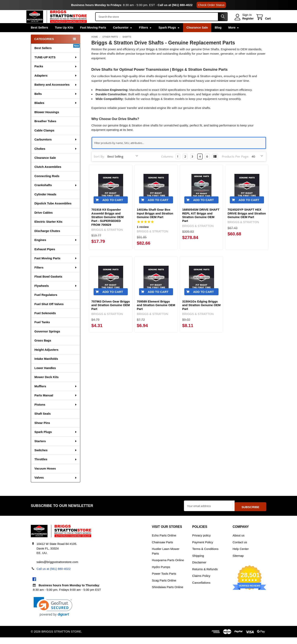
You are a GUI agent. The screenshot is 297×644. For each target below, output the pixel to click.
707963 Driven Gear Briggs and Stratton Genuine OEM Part (111, 314)
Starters (56, 450)
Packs (56, 75)
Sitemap (238, 562)
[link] (53, 613)
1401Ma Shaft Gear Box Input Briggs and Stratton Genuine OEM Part (155, 222)
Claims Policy (201, 582)
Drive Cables (44, 221)
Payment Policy (203, 549)
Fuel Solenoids (45, 321)
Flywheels (56, 294)
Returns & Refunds (205, 576)
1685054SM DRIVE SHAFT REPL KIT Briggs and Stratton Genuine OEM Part (201, 224)
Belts (56, 102)
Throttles (56, 468)
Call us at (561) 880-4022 (175, 5)
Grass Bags (43, 349)
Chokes (56, 157)
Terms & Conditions (205, 555)
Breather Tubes (45, 130)
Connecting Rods (47, 184)
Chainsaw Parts (162, 549)
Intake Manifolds (46, 367)
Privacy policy (201, 542)
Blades (56, 111)
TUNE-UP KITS (56, 66)
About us (239, 542)
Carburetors (56, 148)
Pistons (56, 413)
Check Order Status (211, 5)
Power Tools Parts (164, 580)
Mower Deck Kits (46, 385)
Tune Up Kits (64, 36)
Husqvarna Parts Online (168, 567)
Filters (145, 36)
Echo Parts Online (164, 542)
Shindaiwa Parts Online (168, 594)
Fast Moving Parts (93, 36)
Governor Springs (47, 340)
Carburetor (123, 36)
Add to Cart (113, 208)
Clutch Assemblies (48, 175)
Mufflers (56, 395)
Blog (218, 36)
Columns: (167, 165)
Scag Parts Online (164, 587)
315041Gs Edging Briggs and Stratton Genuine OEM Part (201, 314)
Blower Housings (47, 120)
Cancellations (201, 589)
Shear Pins (42, 431)
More (234, 36)
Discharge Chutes (47, 239)
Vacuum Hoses (45, 477)
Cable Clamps (44, 139)
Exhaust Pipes (45, 258)
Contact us (240, 549)
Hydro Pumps (161, 573)
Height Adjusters (46, 358)
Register (243, 23)
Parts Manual (56, 404)
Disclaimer (199, 569)
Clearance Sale (197, 36)
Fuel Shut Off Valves (49, 312)
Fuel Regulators (46, 303)
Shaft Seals (43, 422)
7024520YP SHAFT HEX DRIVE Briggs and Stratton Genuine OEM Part (247, 222)
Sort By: (99, 165)
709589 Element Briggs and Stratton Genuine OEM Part (156, 314)
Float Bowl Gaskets (48, 285)
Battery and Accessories (56, 93)
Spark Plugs (169, 36)
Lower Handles (45, 376)
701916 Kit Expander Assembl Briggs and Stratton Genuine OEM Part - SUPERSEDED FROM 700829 (107, 226)
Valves (56, 486)
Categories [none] (44, 47)
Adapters (56, 84)
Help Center (241, 555)
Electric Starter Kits (48, 230)
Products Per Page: (235, 165)
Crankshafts (56, 193)
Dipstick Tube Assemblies (53, 212)
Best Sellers (39, 36)
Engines (56, 248)
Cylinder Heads (45, 203)
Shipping (198, 562)
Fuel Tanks (42, 331)
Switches (56, 459)
